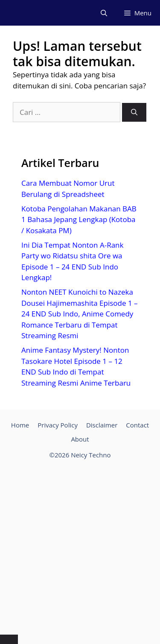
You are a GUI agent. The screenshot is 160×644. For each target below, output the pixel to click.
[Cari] (134, 113)
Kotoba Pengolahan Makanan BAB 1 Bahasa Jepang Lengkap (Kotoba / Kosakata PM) (79, 220)
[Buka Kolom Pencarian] (104, 13)
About (80, 439)
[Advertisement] (80, 549)
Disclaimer (102, 425)
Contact (137, 425)
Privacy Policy (58, 425)
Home (20, 425)
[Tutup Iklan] (9, 639)
